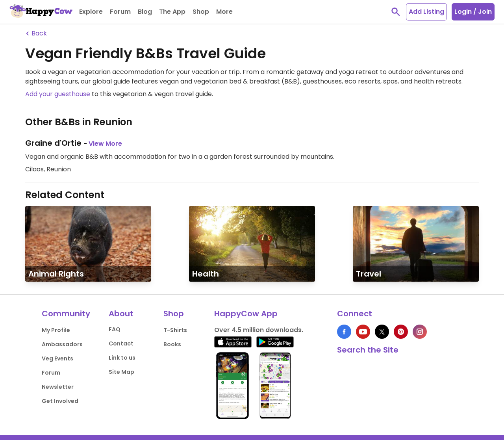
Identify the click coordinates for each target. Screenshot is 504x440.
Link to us (122, 358)
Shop (174, 314)
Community (66, 314)
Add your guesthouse (58, 94)
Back (36, 33)
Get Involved (60, 401)
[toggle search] (396, 12)
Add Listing (426, 12)
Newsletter (58, 387)
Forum (51, 373)
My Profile (56, 330)
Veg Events (57, 358)
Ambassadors (62, 344)
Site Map (121, 372)
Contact (121, 343)
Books (172, 344)
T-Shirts (175, 330)
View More (105, 144)
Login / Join (473, 12)
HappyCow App (246, 314)
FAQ (115, 329)
